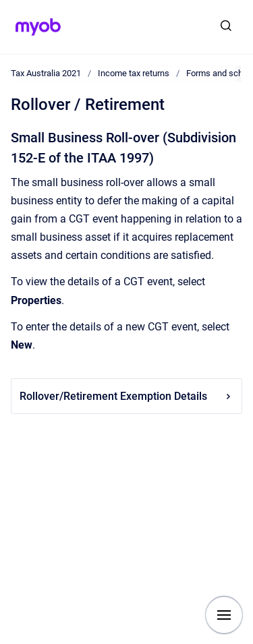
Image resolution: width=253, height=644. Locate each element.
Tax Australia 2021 (46, 73)
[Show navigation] (224, 615)
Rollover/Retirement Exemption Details (126, 396)
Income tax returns (134, 73)
